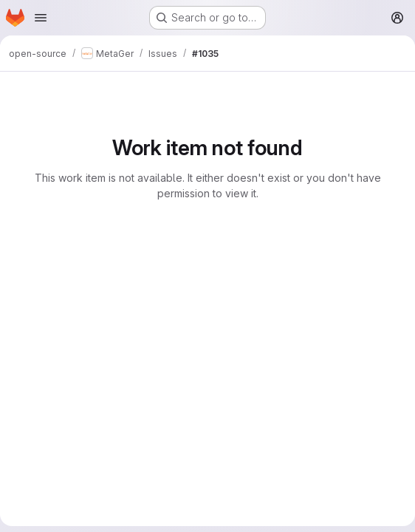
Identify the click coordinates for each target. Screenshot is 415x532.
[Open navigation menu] (41, 18)
